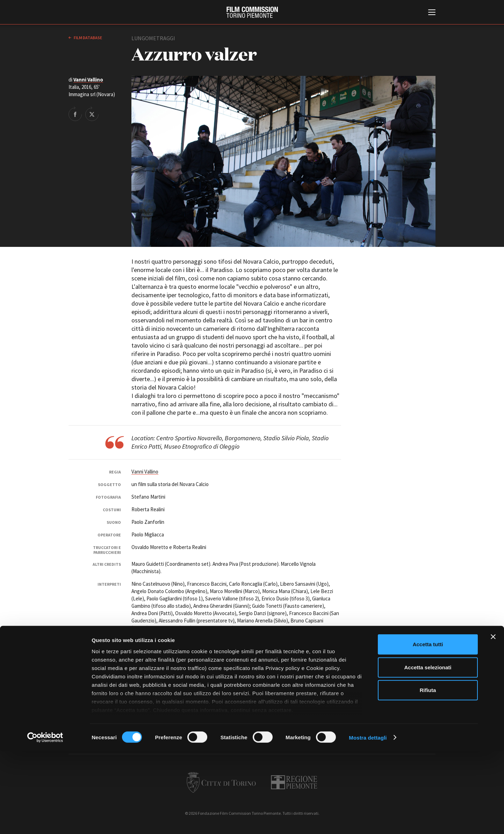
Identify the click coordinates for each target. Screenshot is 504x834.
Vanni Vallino (88, 80)
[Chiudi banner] (493, 720)
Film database (88, 38)
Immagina (142, 640)
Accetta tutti (428, 727)
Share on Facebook (75, 114)
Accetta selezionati (428, 750)
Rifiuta (428, 773)
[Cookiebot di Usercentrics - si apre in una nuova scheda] (45, 820)
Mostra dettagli (368, 820)
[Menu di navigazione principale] (432, 13)
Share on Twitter (92, 114)
